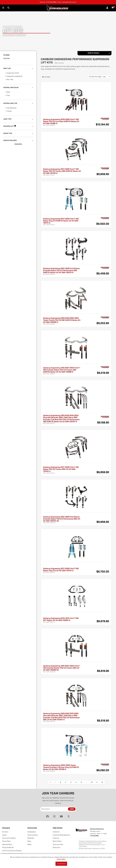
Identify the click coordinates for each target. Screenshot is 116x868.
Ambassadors (32, 832)
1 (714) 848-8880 (94, 836)
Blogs (29, 841)
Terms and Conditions (9, 838)
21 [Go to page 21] (92, 782)
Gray (8, 95)
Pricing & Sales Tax (8, 847)
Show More (18, 144)
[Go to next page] (97, 782)
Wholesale (31, 838)
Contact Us (56, 832)
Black (8, 92)
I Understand (61, 864)
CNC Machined (11, 108)
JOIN (72, 809)
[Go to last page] (102, 782)
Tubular (8, 111)
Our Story (5, 832)
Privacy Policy (61, 859)
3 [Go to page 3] (71, 782)
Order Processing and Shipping (12, 851)
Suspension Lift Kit (12, 73)
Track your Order (58, 844)
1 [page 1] (60, 782)
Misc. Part (9, 79)
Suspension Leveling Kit (14, 76)
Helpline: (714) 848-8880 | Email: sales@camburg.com (58, 2)
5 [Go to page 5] (81, 782)
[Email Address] (58, 809)
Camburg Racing (33, 835)
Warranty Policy (7, 844)
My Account (56, 847)
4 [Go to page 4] (76, 782)
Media (29, 844)
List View (46, 77)
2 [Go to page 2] (66, 782)
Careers (5, 835)
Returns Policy (57, 841)
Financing (56, 838)
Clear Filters (7, 58)
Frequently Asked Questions (61, 835)
